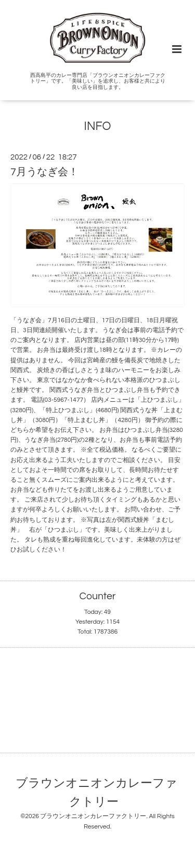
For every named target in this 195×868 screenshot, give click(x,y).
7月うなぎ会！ (44, 172)
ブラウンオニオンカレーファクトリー (96, 792)
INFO (98, 127)
